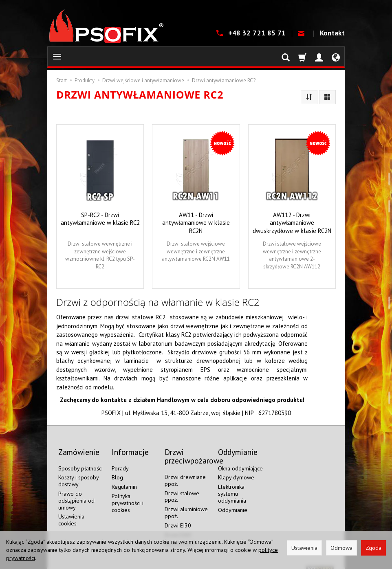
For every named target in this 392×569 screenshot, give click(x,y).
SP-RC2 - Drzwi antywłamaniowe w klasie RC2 (100, 219)
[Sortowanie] (309, 97)
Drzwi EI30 (178, 517)
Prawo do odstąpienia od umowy (76, 492)
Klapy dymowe (236, 469)
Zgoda (373, 548)
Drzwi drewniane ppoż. (185, 472)
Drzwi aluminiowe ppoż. (186, 504)
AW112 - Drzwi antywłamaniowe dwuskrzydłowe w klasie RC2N (292, 223)
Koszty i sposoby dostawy (78, 473)
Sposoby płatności (80, 460)
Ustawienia (304, 548)
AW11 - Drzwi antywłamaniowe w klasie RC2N (196, 223)
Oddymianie (233, 501)
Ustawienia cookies (71, 512)
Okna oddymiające (240, 460)
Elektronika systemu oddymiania (232, 486)
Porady (120, 460)
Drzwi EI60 (178, 526)
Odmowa (341, 548)
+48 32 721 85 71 (258, 33)
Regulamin (124, 479)
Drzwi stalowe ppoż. (182, 488)
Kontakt (332, 33)
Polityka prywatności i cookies (128, 495)
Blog (117, 469)
